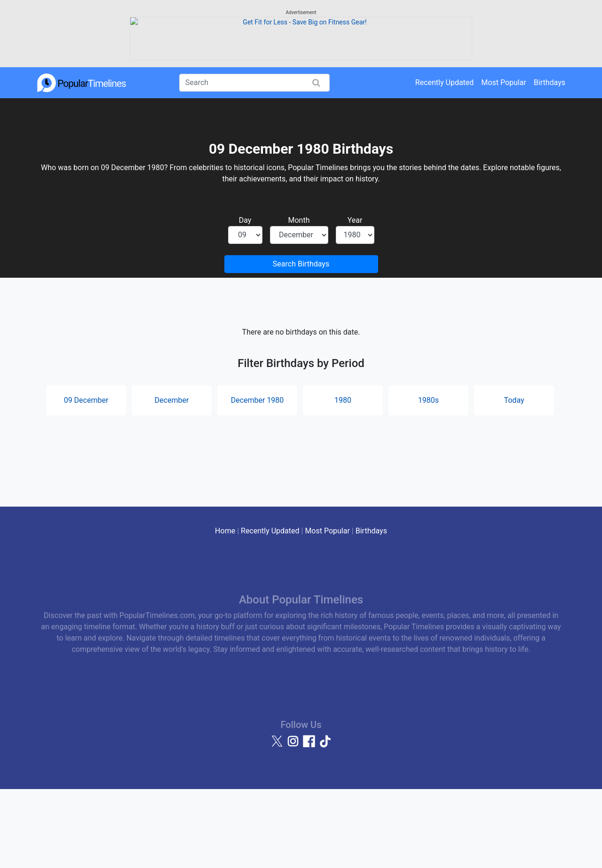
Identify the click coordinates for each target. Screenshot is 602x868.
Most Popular (504, 161)
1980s (428, 479)
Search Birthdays (301, 342)
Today (514, 479)
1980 (343, 479)
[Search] (254, 161)
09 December (86, 479)
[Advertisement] (301, 73)
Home (225, 609)
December (172, 479)
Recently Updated (445, 161)
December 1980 (257, 479)
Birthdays (550, 161)
